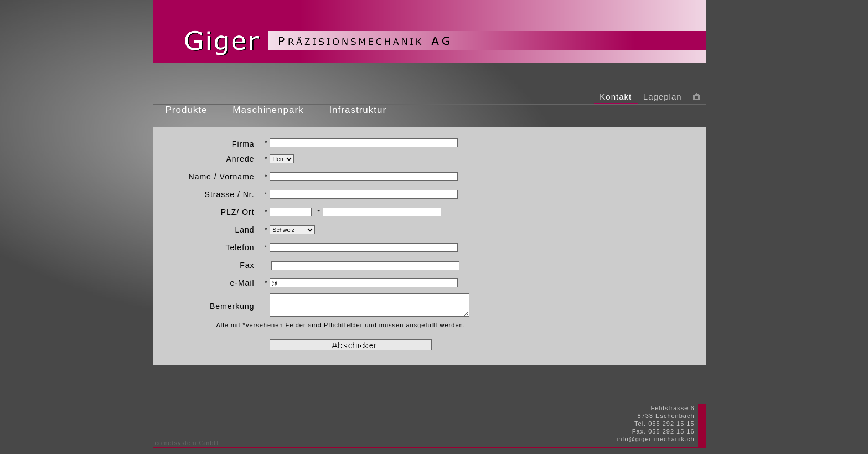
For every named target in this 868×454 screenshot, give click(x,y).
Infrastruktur (358, 110)
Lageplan (663, 97)
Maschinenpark (268, 110)
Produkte (187, 110)
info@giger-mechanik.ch (656, 439)
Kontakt (616, 97)
